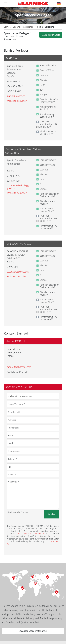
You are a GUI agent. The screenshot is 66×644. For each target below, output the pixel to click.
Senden (51, 514)
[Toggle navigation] (5, 4)
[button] (60, 3)
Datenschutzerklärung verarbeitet (30, 534)
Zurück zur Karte (51, 35)
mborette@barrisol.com (19, 367)
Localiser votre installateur (33, 631)
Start (6, 27)
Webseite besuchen (17, 101)
